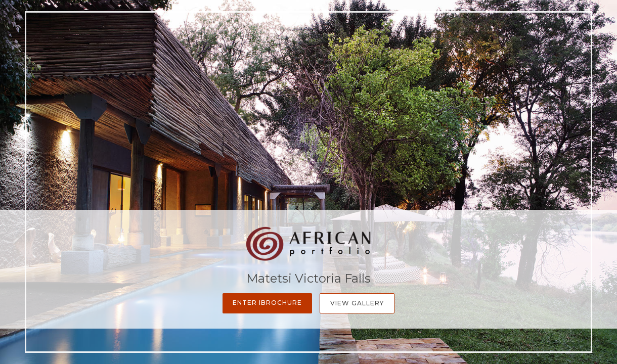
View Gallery (357, 303)
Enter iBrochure (267, 303)
